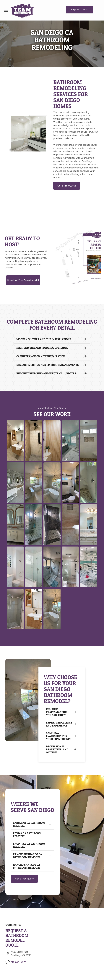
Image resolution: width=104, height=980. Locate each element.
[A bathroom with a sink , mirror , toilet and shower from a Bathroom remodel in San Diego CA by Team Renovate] (15, 441)
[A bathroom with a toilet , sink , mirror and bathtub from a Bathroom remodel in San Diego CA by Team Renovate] (15, 567)
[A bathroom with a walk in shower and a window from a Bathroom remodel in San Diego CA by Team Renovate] (70, 483)
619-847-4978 (18, 962)
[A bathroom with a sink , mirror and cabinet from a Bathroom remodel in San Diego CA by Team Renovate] (34, 609)
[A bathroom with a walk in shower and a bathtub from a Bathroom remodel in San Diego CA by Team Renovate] (34, 567)
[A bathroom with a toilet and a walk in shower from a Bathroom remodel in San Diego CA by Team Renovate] (70, 525)
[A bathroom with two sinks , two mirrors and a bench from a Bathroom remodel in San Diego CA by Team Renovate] (15, 483)
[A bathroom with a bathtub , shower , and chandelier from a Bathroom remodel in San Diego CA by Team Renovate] (52, 483)
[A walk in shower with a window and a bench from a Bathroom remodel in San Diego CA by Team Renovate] (89, 441)
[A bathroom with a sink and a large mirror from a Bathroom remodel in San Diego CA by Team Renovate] (89, 525)
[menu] (6, 10)
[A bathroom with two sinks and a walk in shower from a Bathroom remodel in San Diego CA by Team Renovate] (70, 441)
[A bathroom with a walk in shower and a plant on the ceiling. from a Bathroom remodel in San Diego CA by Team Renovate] (34, 441)
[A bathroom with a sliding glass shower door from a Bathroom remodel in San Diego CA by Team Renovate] (89, 567)
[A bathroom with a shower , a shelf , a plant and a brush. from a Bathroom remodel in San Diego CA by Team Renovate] (52, 441)
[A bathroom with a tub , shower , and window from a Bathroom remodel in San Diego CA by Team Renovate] (34, 483)
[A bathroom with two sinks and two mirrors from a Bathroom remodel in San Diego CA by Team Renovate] (15, 525)
